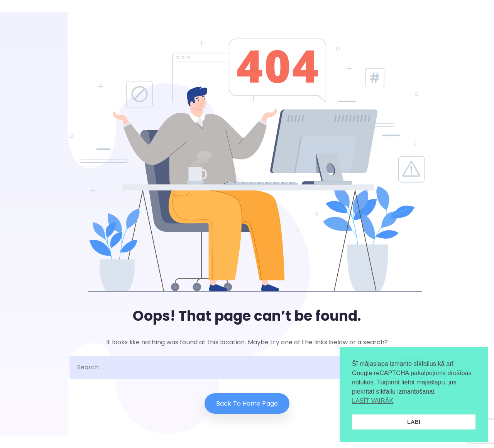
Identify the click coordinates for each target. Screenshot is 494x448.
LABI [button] (414, 422)
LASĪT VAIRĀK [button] (373, 401)
